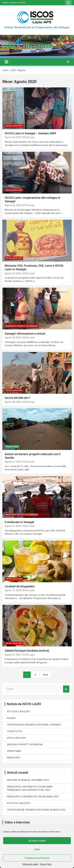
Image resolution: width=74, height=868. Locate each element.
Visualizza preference (37, 858)
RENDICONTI (14, 758)
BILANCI (11, 718)
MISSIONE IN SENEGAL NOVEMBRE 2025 (28, 780)
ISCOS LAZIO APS (14, 126)
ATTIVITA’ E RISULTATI (19, 803)
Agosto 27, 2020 (13, 462)
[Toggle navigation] (6, 62)
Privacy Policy (46, 864)
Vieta (37, 849)
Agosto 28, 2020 (13, 338)
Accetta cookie (37, 841)
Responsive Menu (68, 3)
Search (66, 689)
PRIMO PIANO (12, 447)
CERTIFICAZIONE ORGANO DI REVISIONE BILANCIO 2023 (36, 810)
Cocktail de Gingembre (20, 586)
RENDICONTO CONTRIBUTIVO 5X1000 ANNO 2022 (33, 797)
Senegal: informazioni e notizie (25, 334)
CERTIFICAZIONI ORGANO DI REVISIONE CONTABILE (34, 725)
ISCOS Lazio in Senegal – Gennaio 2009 (30, 133)
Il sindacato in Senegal (19, 522)
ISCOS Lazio (29, 137)
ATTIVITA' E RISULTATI (19, 712)
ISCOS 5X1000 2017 (17, 398)
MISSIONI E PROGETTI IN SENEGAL (22, 326)
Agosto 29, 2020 (13, 137)
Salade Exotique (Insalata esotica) (27, 651)
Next (46, 675)
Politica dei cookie (30, 864)
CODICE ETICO (15, 731)
